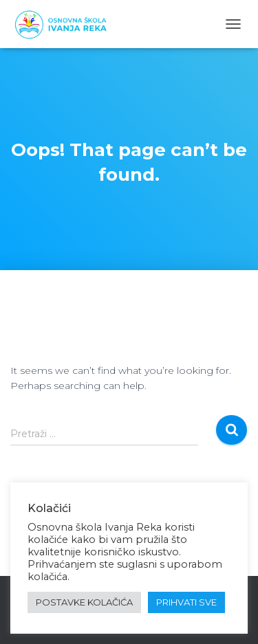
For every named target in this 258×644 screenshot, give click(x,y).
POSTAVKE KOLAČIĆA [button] (84, 602)
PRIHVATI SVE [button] (186, 602)
